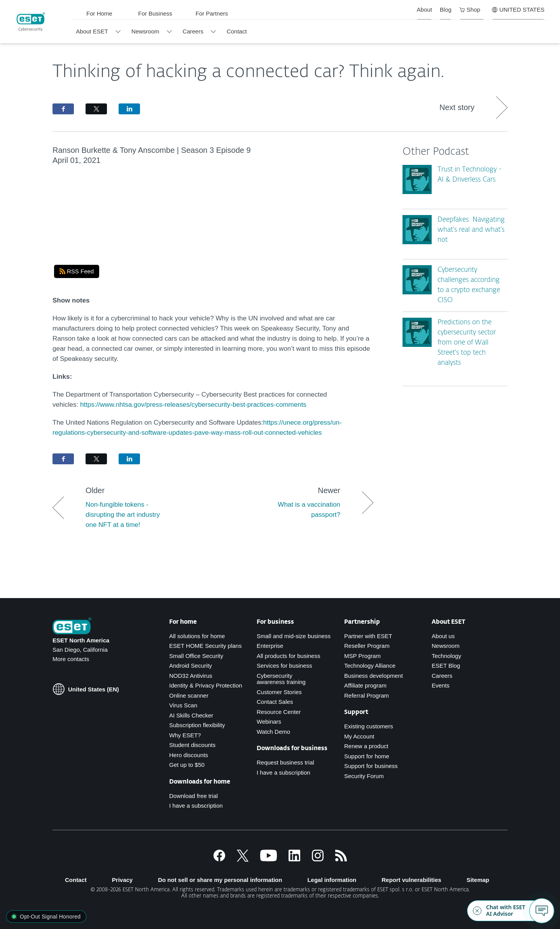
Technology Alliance (370, 666)
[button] (46, 917)
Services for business (284, 666)
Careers (442, 676)
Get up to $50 (187, 765)
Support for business (371, 766)
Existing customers (369, 726)
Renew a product (366, 746)
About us (443, 636)
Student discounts (192, 745)
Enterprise (270, 646)
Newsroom (446, 646)
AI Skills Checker (191, 715)
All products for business (288, 656)
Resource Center (279, 712)
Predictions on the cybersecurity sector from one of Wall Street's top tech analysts (467, 343)
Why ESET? (185, 735)
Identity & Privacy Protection (206, 685)
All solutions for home (197, 636)
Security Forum (364, 776)
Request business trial (285, 762)
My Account (359, 736)
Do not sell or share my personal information (220, 880)
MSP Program (362, 656)
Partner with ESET (368, 636)
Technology (446, 656)
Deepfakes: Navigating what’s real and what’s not (471, 230)
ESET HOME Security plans (205, 646)
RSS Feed (77, 271)
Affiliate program (365, 685)
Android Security (191, 666)
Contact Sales (275, 702)
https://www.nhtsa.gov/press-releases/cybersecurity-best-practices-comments (193, 405)
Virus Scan (183, 705)
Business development (374, 676)
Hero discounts (189, 755)
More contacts (71, 659)
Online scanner (189, 695)
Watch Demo (273, 732)
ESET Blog (446, 666)
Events (441, 685)
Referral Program (367, 695)
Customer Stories (279, 692)
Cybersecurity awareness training (281, 679)
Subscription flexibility (197, 725)
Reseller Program (367, 646)
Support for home (367, 756)
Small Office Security (196, 656)
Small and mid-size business (294, 636)
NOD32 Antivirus (191, 676)
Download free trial (193, 796)
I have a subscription (196, 806)
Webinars (269, 722)
